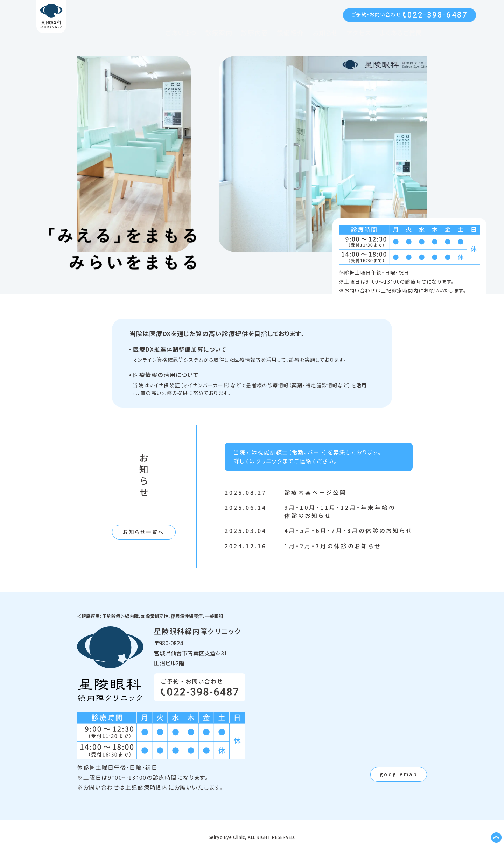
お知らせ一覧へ (144, 532)
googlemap (399, 774)
